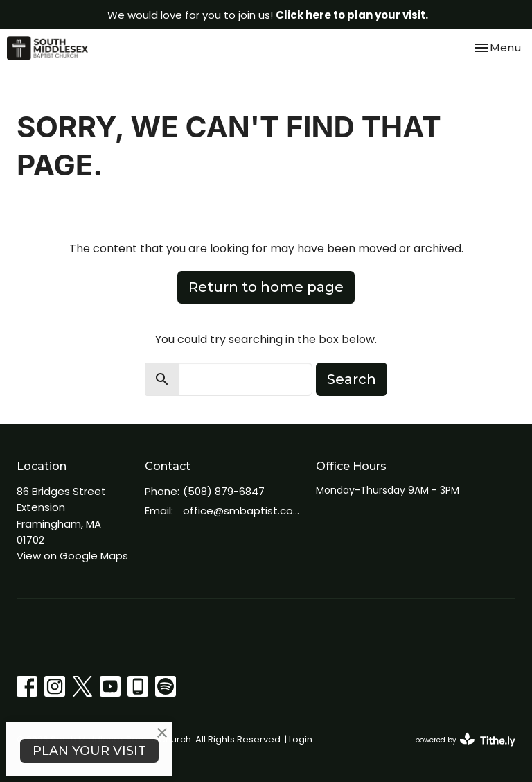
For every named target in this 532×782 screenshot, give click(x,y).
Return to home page (266, 287)
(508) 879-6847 (224, 491)
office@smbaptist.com (242, 511)
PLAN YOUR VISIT (89, 751)
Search (352, 379)
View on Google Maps (72, 556)
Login (301, 739)
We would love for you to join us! (268, 15)
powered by (465, 740)
